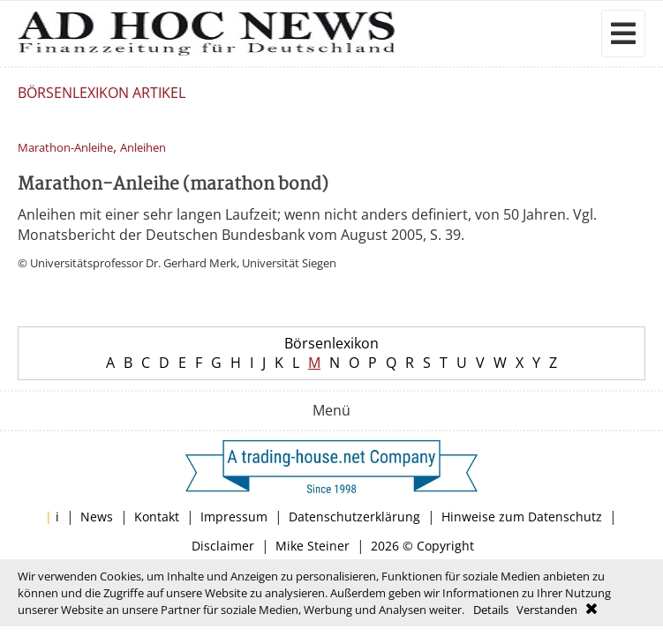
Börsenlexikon (331, 343)
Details (491, 610)
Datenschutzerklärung (354, 517)
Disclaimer (223, 546)
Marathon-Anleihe (65, 148)
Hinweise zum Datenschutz (522, 517)
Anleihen (143, 148)
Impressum (234, 517)
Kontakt (157, 517)
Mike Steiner (313, 546)
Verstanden (547, 610)
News (97, 517)
